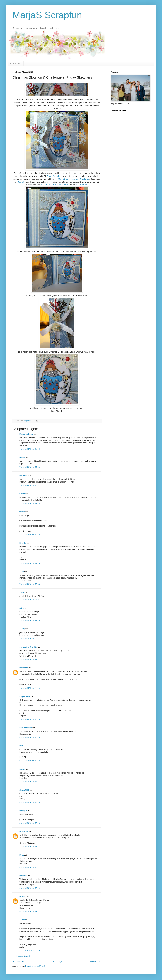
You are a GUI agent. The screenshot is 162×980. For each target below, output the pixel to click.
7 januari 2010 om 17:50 (30, 449)
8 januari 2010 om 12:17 (30, 782)
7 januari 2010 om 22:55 (30, 688)
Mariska (23, 543)
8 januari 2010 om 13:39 (30, 802)
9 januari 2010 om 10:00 (30, 888)
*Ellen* (22, 458)
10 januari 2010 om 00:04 (30, 951)
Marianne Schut (26, 434)
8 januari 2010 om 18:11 (30, 867)
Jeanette (22, 182)
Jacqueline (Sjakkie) (28, 647)
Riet (21, 746)
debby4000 (24, 790)
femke (22, 512)
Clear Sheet (82, 185)
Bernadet (24, 476)
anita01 (23, 920)
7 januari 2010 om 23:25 (30, 719)
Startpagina (16, 64)
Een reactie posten (24, 956)
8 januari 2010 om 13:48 (30, 823)
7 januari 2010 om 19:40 (30, 563)
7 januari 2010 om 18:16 (30, 504)
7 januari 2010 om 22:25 (30, 620)
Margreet (23, 876)
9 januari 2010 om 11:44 (30, 912)
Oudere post (95, 962)
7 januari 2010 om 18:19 (30, 535)
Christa (23, 494)
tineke (22, 769)
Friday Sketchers (55, 176)
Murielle (23, 897)
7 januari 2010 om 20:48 (30, 584)
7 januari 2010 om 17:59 (30, 467)
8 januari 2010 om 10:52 (30, 761)
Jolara (22, 593)
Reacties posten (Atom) (35, 966)
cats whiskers (26, 728)
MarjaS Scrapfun (47, 15)
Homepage (58, 962)
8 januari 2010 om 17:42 (30, 847)
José (22, 572)
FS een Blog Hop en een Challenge (73, 179)
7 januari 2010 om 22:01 (30, 600)
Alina (22, 608)
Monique (23, 811)
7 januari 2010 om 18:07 (30, 485)
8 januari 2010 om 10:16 (30, 737)
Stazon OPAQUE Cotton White (55, 185)
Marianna (24, 832)
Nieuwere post (19, 962)
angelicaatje (25, 696)
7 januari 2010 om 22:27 (30, 639)
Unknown (24, 668)
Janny (22, 629)
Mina (22, 855)
